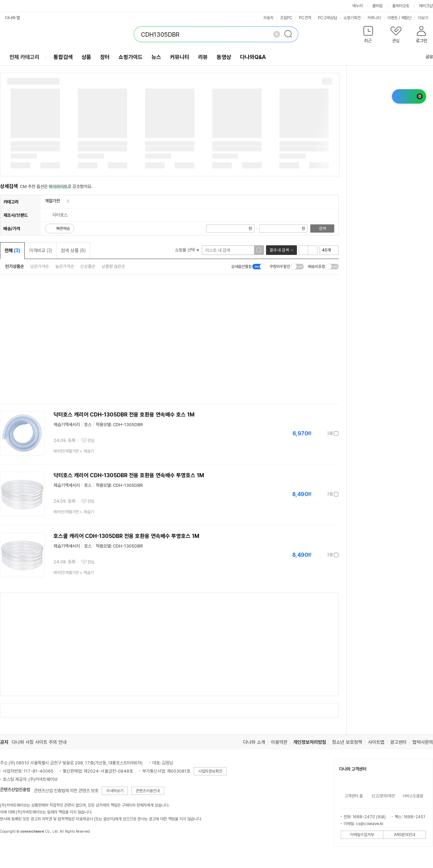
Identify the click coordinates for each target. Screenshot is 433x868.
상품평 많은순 (113, 266)
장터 (105, 57)
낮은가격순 (40, 266)
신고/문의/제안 (383, 796)
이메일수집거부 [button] (362, 835)
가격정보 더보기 (315, 433)
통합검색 (63, 57)
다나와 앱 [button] (13, 18)
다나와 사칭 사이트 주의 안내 (39, 742)
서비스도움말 (413, 796)
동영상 (224, 57)
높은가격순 (65, 266)
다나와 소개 (254, 742)
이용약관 (279, 742)
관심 (91, 441)
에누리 (358, 6)
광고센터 (398, 742)
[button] (368, 36)
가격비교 (40, 250)
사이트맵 (376, 742)
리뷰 (203, 57)
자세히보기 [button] (115, 791)
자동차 (268, 18)
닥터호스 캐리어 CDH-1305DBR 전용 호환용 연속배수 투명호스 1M (129, 475)
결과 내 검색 (279, 250)
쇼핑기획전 (352, 18)
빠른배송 (63, 228)
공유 (425, 57)
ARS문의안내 (405, 835)
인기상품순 (15, 266)
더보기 (425, 18)
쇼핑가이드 (131, 57)
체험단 (406, 18)
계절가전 (52, 201)
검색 (322, 228)
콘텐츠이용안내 (148, 791)
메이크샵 (426, 6)
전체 (12, 250)
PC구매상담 (327, 18)
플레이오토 (401, 6)
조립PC (286, 18)
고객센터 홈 (354, 796)
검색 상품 (73, 250)
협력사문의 (423, 742)
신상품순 (88, 266)
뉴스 (156, 57)
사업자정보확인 (210, 771)
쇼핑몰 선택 (187, 250)
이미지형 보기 (313, 250)
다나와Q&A (253, 57)
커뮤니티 (374, 18)
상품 (86, 57)
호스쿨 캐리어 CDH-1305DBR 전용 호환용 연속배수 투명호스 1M (126, 536)
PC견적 (305, 18)
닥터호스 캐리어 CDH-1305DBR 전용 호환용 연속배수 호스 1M (124, 415)
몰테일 (377, 6)
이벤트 (393, 18)
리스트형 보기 (303, 250)
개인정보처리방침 (310, 742)
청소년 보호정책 (347, 742)
